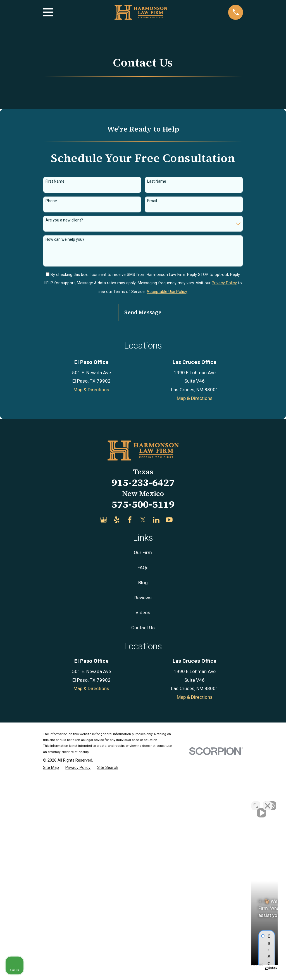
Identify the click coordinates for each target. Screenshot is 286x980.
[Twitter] (143, 720)
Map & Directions (91, 590)
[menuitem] (51, 968)
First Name (55, 181)
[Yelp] (117, 720)
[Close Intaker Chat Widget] (268, 802)
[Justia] (182, 720)
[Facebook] (130, 720)
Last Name (157, 181)
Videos (143, 813)
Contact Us (143, 828)
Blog (143, 783)
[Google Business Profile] (104, 720)
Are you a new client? (64, 220)
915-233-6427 (143, 683)
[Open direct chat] (256, 802)
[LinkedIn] (156, 720)
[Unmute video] (187, 802)
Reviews (143, 798)
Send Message (143, 312)
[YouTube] (169, 720)
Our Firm (143, 753)
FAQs (143, 768)
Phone (51, 201)
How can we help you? (65, 239)
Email (152, 201)
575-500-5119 (143, 704)
